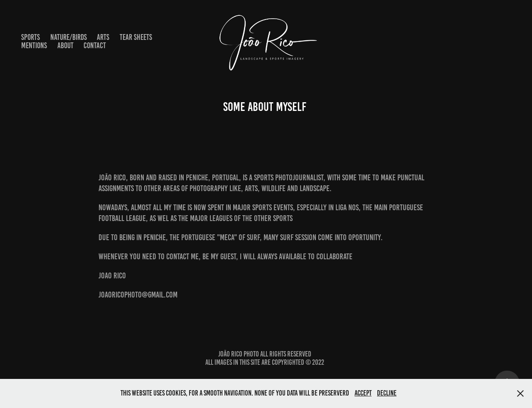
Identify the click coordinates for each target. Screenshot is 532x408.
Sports (31, 37)
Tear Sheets (136, 37)
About (65, 45)
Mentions (34, 45)
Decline (387, 393)
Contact (95, 45)
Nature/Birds (69, 37)
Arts (103, 37)
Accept (363, 393)
